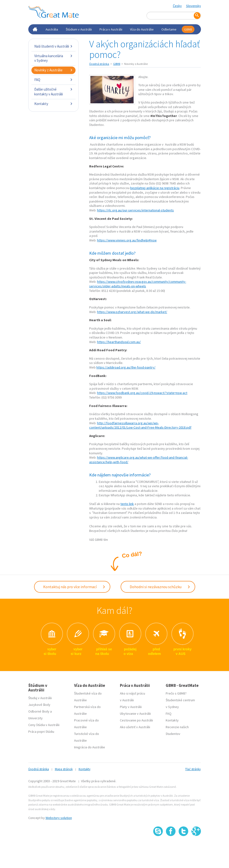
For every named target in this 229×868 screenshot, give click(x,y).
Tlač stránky (193, 769)
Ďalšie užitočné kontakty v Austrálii (54, 92)
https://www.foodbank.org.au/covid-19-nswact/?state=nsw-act (142, 393)
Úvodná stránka (99, 64)
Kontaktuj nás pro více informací (74, 587)
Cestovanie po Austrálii (136, 720)
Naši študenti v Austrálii (54, 46)
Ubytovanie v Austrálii (135, 714)
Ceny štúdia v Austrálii (44, 725)
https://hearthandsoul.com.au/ (119, 342)
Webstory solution (59, 818)
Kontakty (54, 104)
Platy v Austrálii (131, 707)
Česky (177, 6)
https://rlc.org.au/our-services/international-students (135, 210)
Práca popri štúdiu (41, 732)
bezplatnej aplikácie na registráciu (155, 188)
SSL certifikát (184, 846)
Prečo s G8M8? (176, 693)
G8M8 (188, 29)
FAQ (54, 80)
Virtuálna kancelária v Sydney (54, 58)
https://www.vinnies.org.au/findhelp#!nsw (127, 240)
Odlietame (169, 29)
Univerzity (35, 718)
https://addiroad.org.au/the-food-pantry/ (126, 367)
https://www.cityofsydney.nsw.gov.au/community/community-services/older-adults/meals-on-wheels (138, 284)
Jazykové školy (39, 705)
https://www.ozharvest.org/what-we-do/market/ (132, 312)
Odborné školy (39, 711)
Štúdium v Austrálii (79, 29)
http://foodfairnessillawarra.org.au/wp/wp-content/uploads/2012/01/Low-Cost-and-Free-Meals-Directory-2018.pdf (140, 425)
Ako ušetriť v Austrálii (135, 727)
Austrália (52, 29)
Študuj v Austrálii (40, 698)
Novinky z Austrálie (54, 70)
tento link (127, 504)
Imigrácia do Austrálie (90, 747)
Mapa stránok (64, 769)
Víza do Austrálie (142, 29)
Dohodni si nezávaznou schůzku (160, 587)
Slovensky (194, 6)
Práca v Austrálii (111, 29)
